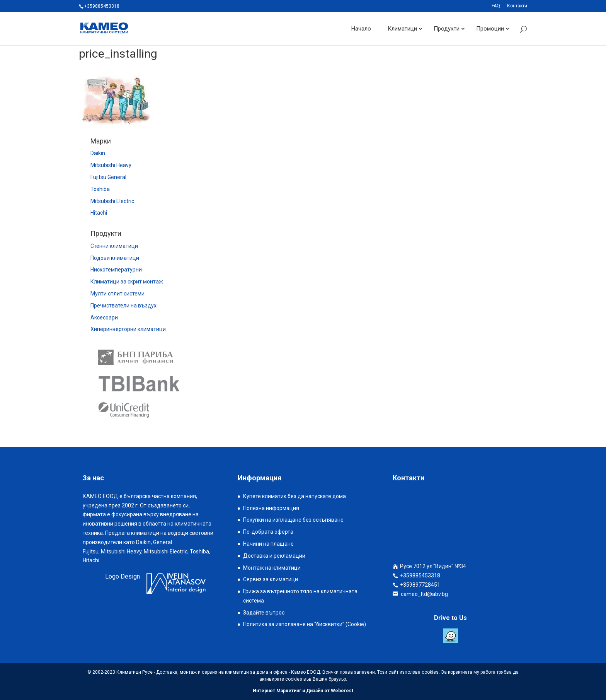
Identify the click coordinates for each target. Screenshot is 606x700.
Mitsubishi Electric (112, 201)
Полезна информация (271, 508)
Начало (361, 29)
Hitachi (99, 213)
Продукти (447, 29)
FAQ (496, 6)
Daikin (98, 153)
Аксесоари (104, 318)
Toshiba (100, 189)
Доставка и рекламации (274, 556)
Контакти (517, 6)
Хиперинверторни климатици (128, 329)
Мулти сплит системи (117, 294)
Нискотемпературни (116, 270)
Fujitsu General (108, 177)
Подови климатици (115, 258)
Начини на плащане (268, 544)
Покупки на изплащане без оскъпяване (293, 520)
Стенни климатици (114, 246)
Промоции (490, 29)
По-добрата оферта (268, 532)
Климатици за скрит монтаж (127, 282)
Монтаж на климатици (272, 568)
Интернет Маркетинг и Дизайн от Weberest (303, 691)
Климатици (402, 29)
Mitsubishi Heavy (111, 165)
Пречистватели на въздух (123, 306)
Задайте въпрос (264, 613)
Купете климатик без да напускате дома (294, 496)
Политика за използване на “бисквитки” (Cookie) (305, 624)
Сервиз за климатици (271, 579)
